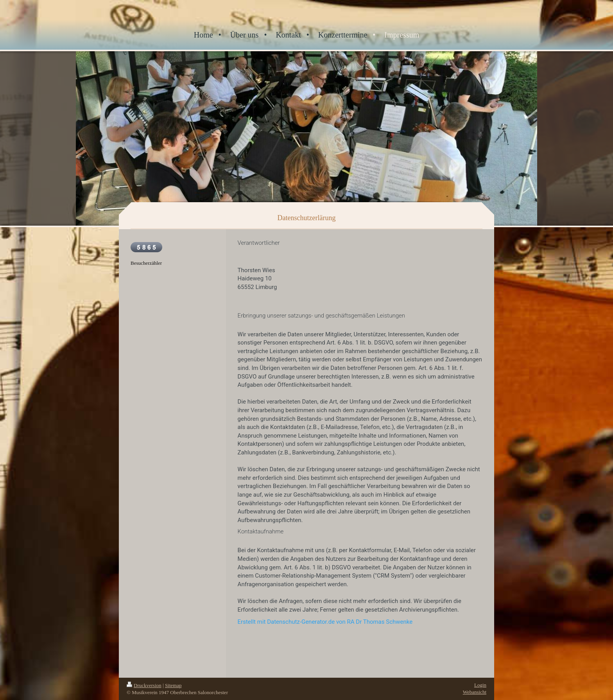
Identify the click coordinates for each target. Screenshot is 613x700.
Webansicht (475, 692)
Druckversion (144, 685)
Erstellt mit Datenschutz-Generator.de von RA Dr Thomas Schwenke (325, 622)
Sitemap (173, 685)
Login (480, 685)
